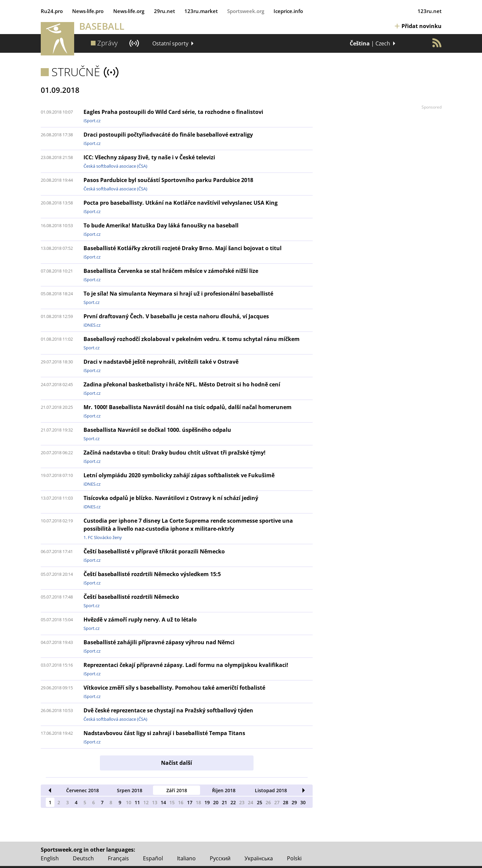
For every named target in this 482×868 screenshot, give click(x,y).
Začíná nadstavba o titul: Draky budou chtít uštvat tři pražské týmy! (175, 453)
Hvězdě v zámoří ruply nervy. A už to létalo (140, 620)
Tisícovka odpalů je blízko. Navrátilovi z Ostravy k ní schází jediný (171, 498)
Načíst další (177, 763)
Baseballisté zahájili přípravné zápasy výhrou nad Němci (159, 642)
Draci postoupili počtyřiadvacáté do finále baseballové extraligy (168, 135)
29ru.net (165, 11)
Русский (220, 858)
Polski (294, 858)
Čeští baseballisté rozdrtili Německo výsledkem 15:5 (152, 574)
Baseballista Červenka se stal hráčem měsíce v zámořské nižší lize (171, 271)
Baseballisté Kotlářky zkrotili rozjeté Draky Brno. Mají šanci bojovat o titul (183, 248)
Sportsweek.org (246, 11)
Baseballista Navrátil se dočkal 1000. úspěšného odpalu (157, 430)
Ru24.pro (52, 11)
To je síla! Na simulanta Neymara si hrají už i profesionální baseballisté (178, 294)
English (50, 858)
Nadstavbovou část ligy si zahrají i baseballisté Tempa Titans (164, 733)
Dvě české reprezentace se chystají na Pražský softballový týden (168, 710)
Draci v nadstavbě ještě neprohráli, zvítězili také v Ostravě (161, 362)
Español (153, 858)
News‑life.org (129, 11)
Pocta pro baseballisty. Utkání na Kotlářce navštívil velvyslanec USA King (181, 203)
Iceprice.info (288, 11)
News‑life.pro (88, 11)
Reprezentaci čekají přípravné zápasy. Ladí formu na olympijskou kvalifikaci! (186, 665)
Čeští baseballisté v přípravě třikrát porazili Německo (154, 551)
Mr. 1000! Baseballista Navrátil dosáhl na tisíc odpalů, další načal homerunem (188, 407)
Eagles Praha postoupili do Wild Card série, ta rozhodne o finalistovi (173, 112)
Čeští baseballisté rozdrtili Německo (131, 597)
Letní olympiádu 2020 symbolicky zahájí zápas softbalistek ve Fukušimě (179, 475)
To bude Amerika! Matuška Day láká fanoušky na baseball (161, 225)
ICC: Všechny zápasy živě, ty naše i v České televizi (149, 157)
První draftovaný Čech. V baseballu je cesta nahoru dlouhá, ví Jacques (176, 316)
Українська (259, 858)
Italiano (186, 858)
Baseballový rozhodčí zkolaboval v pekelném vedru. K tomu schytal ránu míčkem (192, 339)
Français (118, 858)
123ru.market (201, 11)
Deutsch (83, 858)
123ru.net (430, 11)
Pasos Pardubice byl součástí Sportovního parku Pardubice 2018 (168, 180)
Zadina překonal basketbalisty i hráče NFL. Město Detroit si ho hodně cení (182, 384)
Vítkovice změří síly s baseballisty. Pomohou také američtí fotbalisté (174, 688)
